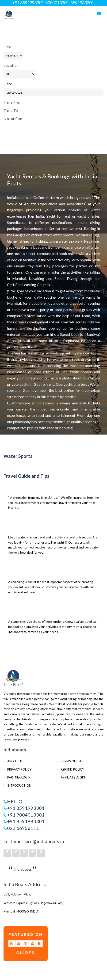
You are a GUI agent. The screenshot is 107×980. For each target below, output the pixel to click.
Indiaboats (23, 869)
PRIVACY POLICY (19, 769)
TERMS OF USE (71, 761)
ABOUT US (15, 761)
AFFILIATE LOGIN (73, 777)
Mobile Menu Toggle (99, 14)
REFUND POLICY (72, 769)
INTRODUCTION (19, 785)
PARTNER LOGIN (19, 777)
